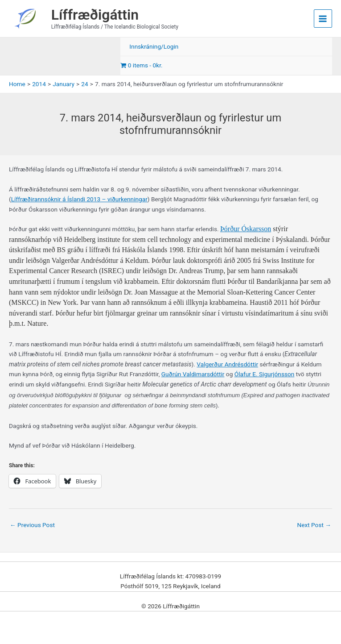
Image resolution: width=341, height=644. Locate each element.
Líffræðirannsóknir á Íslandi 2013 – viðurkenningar (79, 199)
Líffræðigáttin (95, 15)
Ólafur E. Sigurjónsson (265, 374)
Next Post (314, 525)
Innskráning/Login (154, 46)
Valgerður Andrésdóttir (227, 364)
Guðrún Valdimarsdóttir (193, 374)
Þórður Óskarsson (246, 229)
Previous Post (32, 525)
